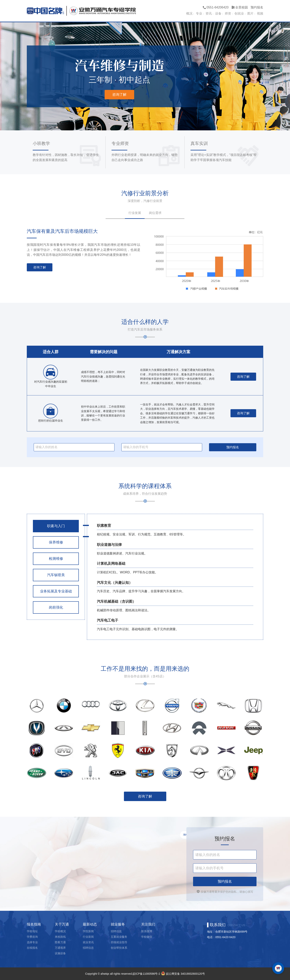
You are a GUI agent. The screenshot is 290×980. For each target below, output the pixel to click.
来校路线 (60, 937)
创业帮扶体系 (119, 948)
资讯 (209, 13)
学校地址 (32, 931)
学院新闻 (88, 931)
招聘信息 (88, 948)
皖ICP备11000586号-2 (146, 974)
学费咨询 (32, 937)
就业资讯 (88, 942)
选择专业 (32, 942)
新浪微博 (147, 931)
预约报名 (257, 7)
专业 (199, 13)
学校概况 (60, 931)
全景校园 (240, 7)
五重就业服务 (119, 937)
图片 (250, 13)
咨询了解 (119, 95)
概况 (189, 13)
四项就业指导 (119, 942)
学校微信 (147, 937)
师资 (228, 13)
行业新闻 (88, 937)
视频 (260, 13)
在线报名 (32, 948)
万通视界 (60, 948)
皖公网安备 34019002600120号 (183, 974)
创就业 (239, 13)
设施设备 (60, 953)
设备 (218, 13)
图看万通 (60, 942)
